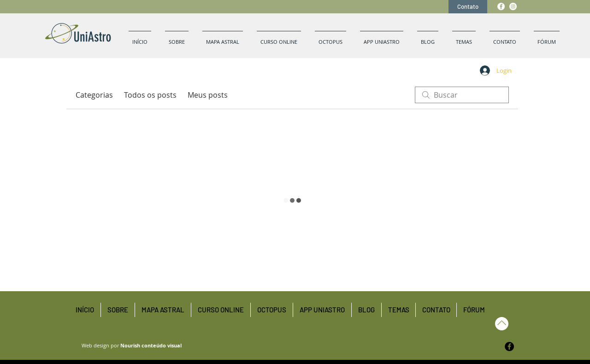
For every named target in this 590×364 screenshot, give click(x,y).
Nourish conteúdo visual (151, 345)
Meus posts (208, 95)
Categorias (94, 95)
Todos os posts (150, 95)
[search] (462, 95)
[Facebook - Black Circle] (509, 346)
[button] (464, 38)
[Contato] (468, 7)
